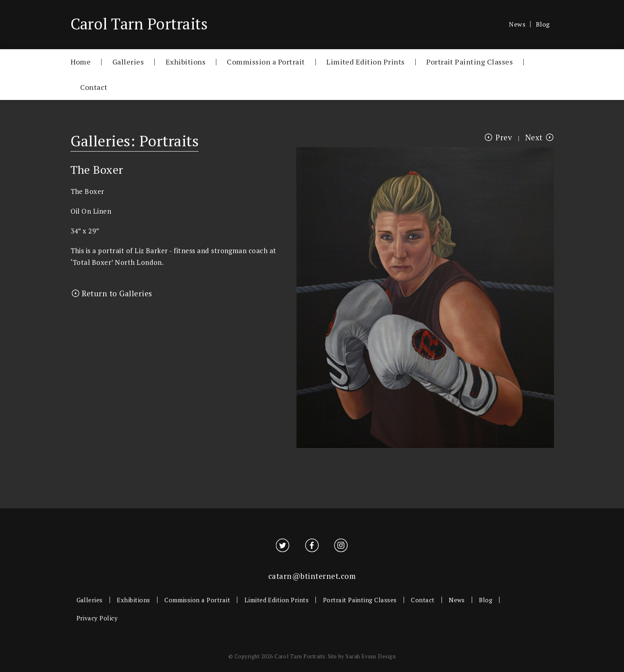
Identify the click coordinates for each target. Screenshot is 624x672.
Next (534, 137)
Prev (504, 137)
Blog (543, 24)
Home (81, 61)
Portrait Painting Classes (470, 61)
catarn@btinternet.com (312, 576)
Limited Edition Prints (366, 61)
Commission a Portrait (266, 61)
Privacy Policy (97, 618)
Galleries (128, 61)
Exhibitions (186, 61)
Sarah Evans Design (371, 656)
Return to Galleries (117, 293)
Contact (94, 87)
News (517, 24)
